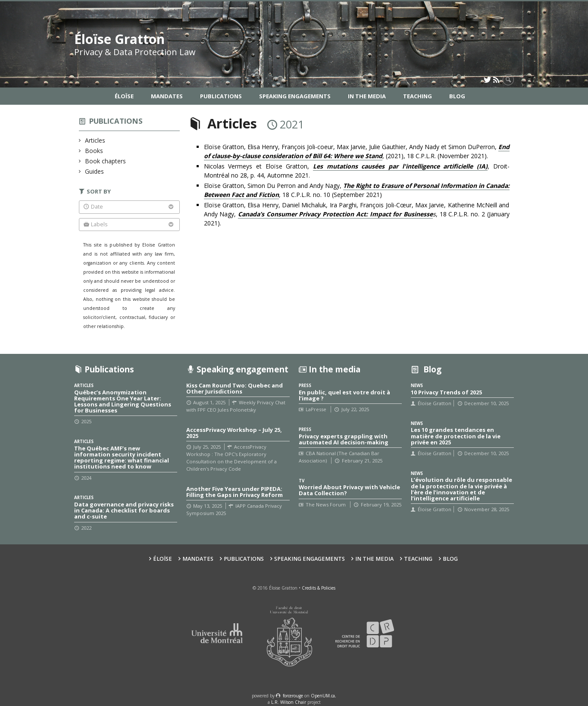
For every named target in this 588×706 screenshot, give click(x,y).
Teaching (418, 96)
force (293, 696)
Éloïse (124, 96)
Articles (95, 140)
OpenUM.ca (323, 696)
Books (94, 151)
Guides (95, 171)
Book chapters (106, 161)
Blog (457, 96)
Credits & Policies (319, 588)
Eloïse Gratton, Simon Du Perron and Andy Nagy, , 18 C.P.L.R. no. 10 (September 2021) (357, 190)
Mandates (167, 96)
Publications (221, 96)
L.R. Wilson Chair (289, 702)
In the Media (367, 96)
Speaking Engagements (295, 96)
